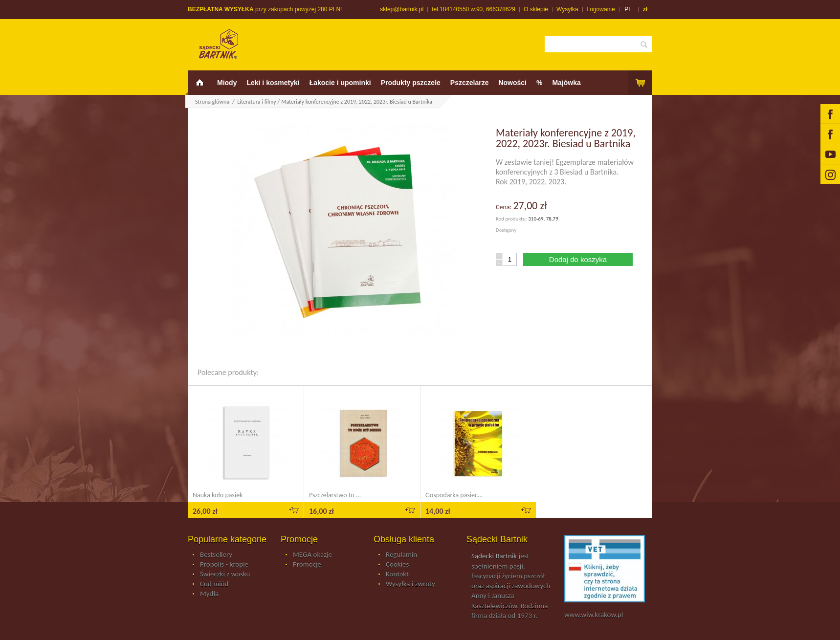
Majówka (566, 83)
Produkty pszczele (411, 83)
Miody (227, 83)
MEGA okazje (312, 555)
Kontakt (397, 574)
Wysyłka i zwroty (410, 584)
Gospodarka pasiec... (454, 495)
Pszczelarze (470, 83)
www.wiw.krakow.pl (594, 615)
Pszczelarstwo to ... (335, 495)
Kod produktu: (512, 219)
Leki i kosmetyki (273, 83)
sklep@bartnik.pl (402, 9)
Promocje (307, 565)
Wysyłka (567, 9)
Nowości (512, 83)
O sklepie (536, 9)
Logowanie (601, 9)
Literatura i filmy (256, 102)
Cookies (397, 565)
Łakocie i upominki (340, 83)
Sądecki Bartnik (494, 556)
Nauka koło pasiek (218, 495)
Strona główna (212, 102)
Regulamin (401, 555)
